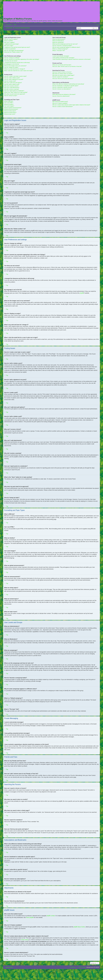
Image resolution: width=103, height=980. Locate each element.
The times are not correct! (11, 61)
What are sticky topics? (10, 111)
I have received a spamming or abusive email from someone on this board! (72, 59)
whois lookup (25, 940)
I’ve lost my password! (10, 49)
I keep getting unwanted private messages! (63, 58)
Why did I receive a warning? (12, 89)
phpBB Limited (51, 916)
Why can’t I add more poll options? (13, 83)
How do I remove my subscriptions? (62, 89)
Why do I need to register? (11, 39)
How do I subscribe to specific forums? (62, 87)
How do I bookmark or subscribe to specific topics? (65, 86)
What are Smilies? (9, 104)
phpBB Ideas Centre (79, 927)
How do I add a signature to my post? (14, 79)
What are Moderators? (58, 41)
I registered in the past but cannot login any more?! (17, 47)
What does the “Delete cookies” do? (13, 52)
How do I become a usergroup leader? (62, 46)
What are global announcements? (13, 108)
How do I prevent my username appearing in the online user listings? (22, 59)
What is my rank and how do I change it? (15, 69)
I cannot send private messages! (61, 56)
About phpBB (30, 917)
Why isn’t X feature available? (60, 103)
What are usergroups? (58, 42)
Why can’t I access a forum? (11, 86)
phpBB (82, 293)
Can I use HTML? (9, 103)
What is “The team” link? (59, 51)
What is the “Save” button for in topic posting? (16, 92)
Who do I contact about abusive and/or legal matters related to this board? (71, 105)
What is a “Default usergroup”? (60, 49)
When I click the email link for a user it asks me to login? (18, 71)
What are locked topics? (10, 113)
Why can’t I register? (9, 42)
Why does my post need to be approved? (15, 94)
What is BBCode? (9, 101)
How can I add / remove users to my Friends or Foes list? (67, 66)
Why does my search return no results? (62, 74)
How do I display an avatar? (11, 67)
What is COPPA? (9, 41)
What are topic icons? (10, 114)
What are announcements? (11, 109)
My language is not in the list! (12, 64)
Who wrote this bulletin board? (60, 102)
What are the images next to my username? (15, 66)
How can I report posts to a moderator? (14, 91)
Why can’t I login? (9, 46)
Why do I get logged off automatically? (14, 51)
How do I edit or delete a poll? (12, 84)
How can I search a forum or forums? (62, 72)
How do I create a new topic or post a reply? (15, 76)
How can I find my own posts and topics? (63, 79)
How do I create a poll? (10, 81)
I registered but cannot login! (11, 44)
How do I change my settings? (12, 58)
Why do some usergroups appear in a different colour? (66, 47)
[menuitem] (14, 25)
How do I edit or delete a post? (12, 78)
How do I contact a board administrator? (63, 107)
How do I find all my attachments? (61, 96)
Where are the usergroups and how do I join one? (65, 44)
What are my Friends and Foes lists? (62, 65)
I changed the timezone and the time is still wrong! (17, 63)
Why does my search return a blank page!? (63, 75)
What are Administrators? (59, 39)
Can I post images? (9, 106)
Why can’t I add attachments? (12, 87)
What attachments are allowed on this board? (64, 94)
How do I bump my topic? (11, 96)
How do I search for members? (60, 77)
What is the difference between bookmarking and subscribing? (68, 84)
